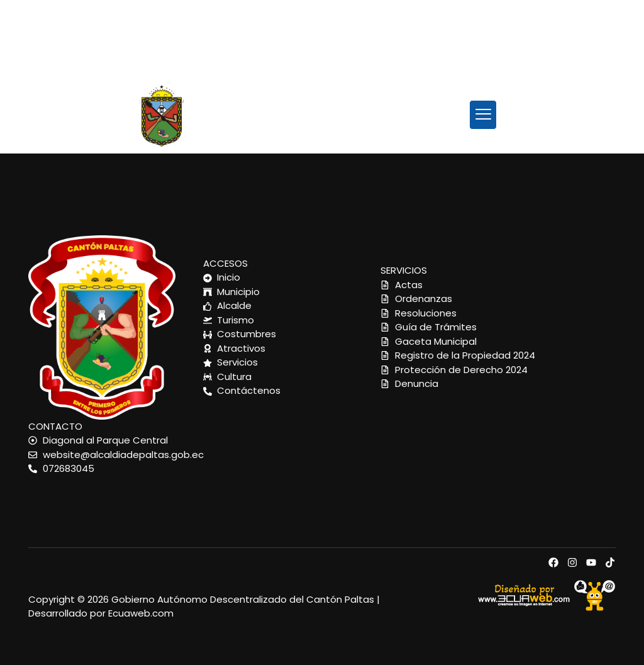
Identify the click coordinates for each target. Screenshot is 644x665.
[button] (483, 115)
